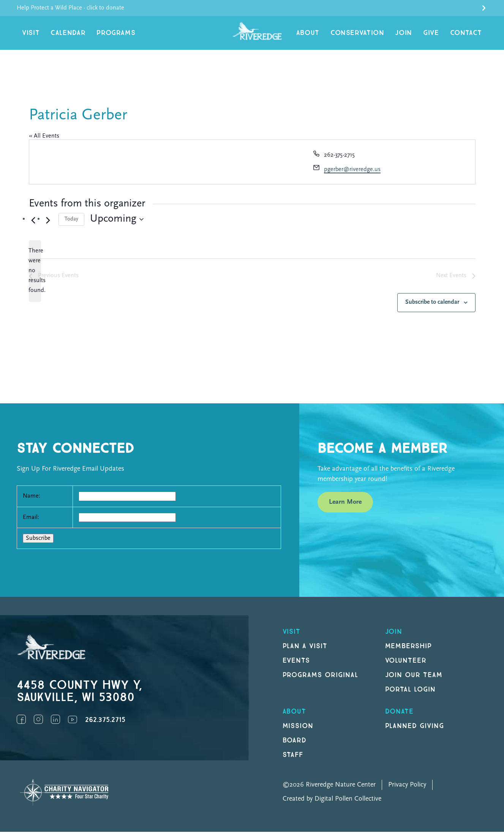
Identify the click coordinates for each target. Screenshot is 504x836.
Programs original (320, 679)
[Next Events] (48, 224)
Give (436, 35)
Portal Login (411, 694)
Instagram (38, 723)
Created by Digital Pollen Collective (332, 803)
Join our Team (414, 679)
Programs (107, 35)
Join (411, 35)
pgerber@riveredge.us (352, 174)
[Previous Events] (33, 224)
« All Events (44, 140)
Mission (298, 730)
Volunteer (406, 665)
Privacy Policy (407, 789)
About (323, 35)
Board (295, 745)
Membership (409, 650)
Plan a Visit (305, 650)
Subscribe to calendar (432, 306)
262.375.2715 (105, 724)
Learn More (345, 506)
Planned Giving (415, 730)
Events (296, 665)
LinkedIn (55, 723)
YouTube (73, 723)
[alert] (35, 275)
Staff (293, 759)
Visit (30, 35)
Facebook (21, 723)
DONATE (400, 716)
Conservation (369, 35)
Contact (468, 35)
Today (71, 223)
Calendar (64, 35)
